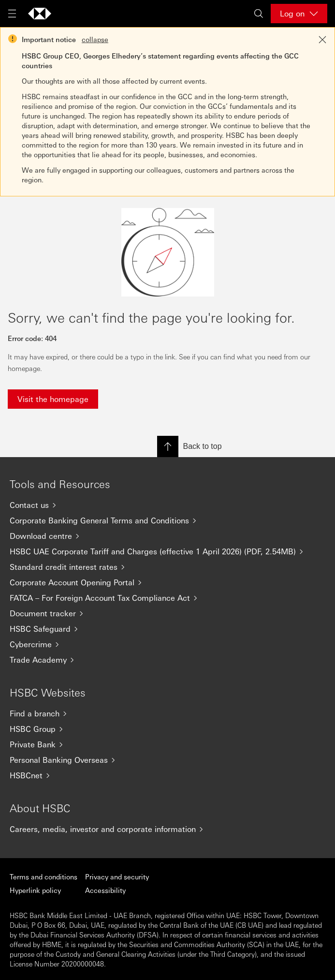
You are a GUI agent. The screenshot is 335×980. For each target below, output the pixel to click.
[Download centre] (167, 536)
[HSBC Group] (167, 729)
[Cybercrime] (167, 644)
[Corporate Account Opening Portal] (167, 582)
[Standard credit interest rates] (167, 567)
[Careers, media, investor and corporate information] (167, 829)
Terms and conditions (44, 876)
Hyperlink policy (35, 890)
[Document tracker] (167, 613)
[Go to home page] (40, 14)
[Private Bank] (167, 744)
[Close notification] (322, 40)
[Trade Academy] (167, 660)
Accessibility (105, 890)
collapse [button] (95, 39)
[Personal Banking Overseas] (167, 760)
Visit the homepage (53, 399)
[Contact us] (167, 505)
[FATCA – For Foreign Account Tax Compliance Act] (167, 598)
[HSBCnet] (167, 775)
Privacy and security (117, 876)
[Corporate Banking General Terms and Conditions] (167, 520)
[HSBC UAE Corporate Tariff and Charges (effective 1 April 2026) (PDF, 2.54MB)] (167, 551)
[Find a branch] (167, 713)
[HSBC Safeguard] (167, 629)
